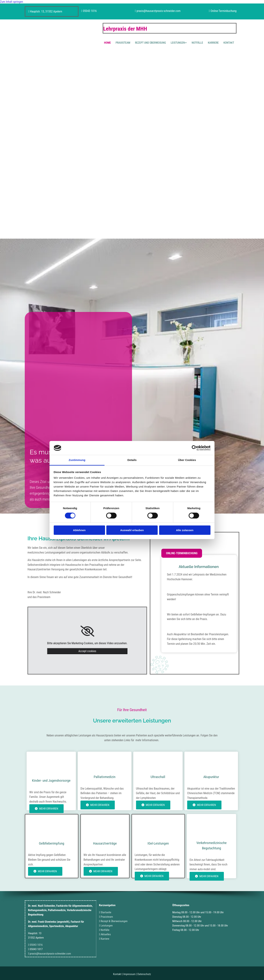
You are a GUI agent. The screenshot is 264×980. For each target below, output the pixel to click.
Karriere (213, 43)
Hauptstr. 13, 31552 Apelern (46, 11)
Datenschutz (144, 974)
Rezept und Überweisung (150, 43)
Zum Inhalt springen (12, 2)
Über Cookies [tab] (187, 460)
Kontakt (229, 43)
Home (107, 43)
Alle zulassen (185, 530)
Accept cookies (87, 651)
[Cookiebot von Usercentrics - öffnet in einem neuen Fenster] (194, 448)
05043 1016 (90, 11)
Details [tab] (132, 460)
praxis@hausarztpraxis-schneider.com (159, 11)
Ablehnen (79, 530)
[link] (87, 631)
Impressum (129, 974)
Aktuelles (106, 934)
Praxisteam (123, 43)
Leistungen (178, 43)
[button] (182, 553)
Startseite (106, 912)
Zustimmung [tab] (77, 460)
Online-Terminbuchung (224, 11)
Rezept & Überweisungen (114, 921)
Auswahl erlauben (132, 530)
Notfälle (197, 43)
